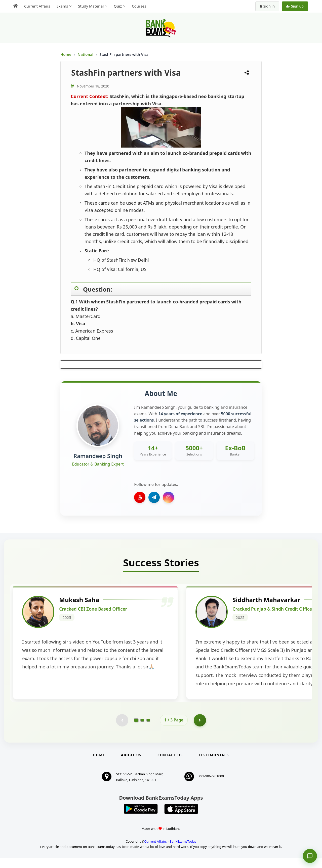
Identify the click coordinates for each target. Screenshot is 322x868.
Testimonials (214, 765)
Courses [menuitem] (139, 6)
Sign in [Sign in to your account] (267, 6)
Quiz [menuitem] (118, 6)
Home (66, 54)
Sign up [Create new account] (295, 6)
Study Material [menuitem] (91, 6)
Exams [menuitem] (62, 6)
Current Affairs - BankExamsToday (170, 851)
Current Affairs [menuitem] (37, 6)
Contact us (170, 765)
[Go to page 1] (136, 730)
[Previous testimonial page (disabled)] (122, 730)
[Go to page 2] (142, 730)
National (86, 54)
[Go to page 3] (148, 730)
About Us (131, 765)
